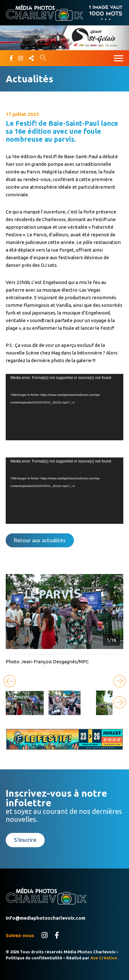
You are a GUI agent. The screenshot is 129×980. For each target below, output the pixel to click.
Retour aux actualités (40, 540)
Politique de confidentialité (34, 958)
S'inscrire (25, 840)
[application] (64, 407)
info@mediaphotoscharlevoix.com (45, 918)
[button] (119, 681)
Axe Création (104, 958)
